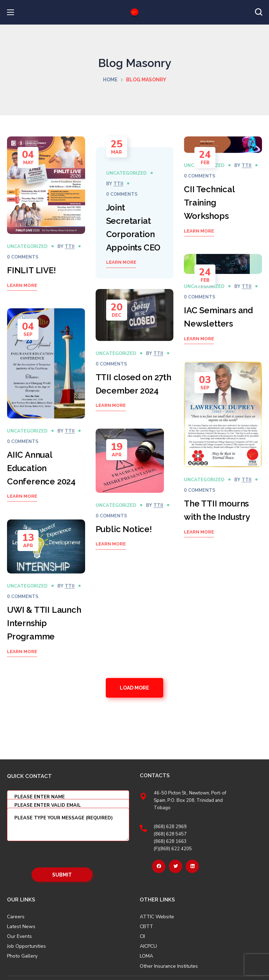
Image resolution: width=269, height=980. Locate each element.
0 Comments (23, 257)
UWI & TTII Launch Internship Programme (44, 623)
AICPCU (148, 946)
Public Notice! (124, 529)
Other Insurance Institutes (169, 966)
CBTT (146, 927)
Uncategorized (27, 247)
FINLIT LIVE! (32, 270)
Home (110, 80)
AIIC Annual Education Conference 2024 (41, 468)
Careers (16, 917)
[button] (258, 12)
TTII (70, 247)
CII (142, 937)
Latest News (21, 927)
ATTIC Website (157, 917)
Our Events (19, 937)
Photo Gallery (22, 956)
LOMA (146, 956)
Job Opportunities (26, 946)
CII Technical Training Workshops (209, 203)
